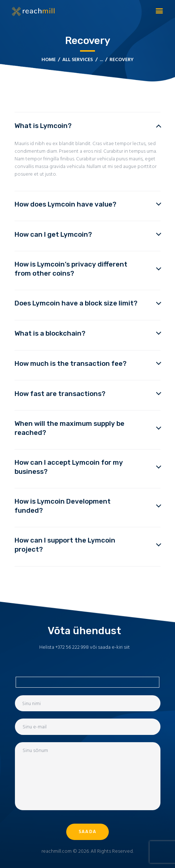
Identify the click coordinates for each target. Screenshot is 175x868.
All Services (77, 60)
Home (49, 60)
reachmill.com (57, 851)
